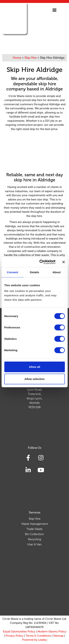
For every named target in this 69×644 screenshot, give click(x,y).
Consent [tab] (12, 272)
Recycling (34, 539)
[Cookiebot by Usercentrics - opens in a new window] (41, 262)
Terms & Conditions (38, 636)
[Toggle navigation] (54, 10)
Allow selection (34, 379)
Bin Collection (34, 534)
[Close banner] (63, 262)
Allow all (34, 367)
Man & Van (34, 544)
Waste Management (35, 524)
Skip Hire (35, 519)
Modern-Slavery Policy (52, 632)
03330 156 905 (30, 42)
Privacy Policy (14, 636)
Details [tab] (35, 272)
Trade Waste (34, 529)
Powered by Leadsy (34, 640)
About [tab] (56, 272)
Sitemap (58, 636)
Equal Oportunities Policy (19, 632)
